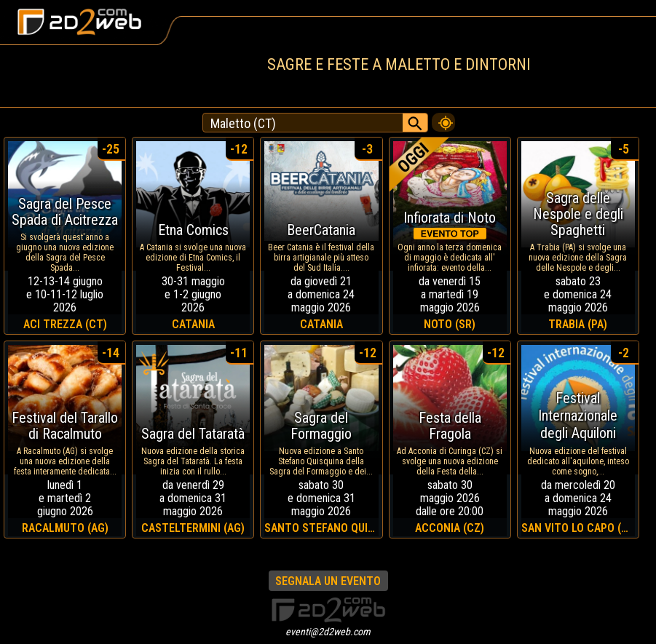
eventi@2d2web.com (328, 632)
